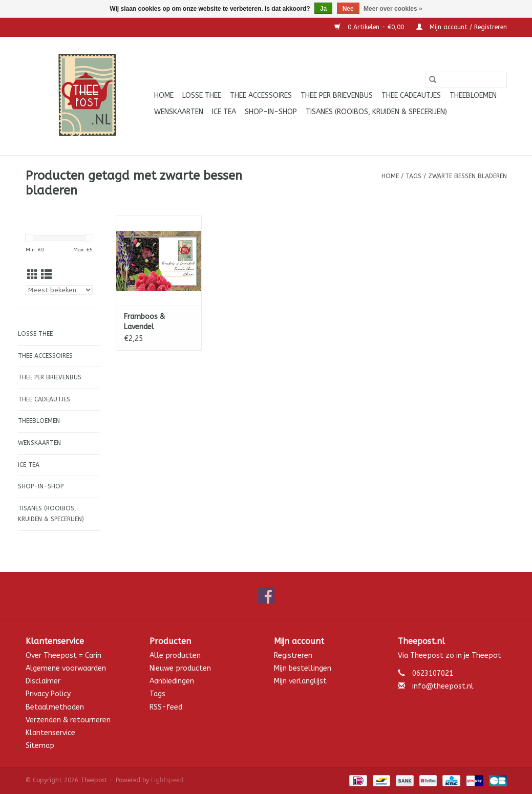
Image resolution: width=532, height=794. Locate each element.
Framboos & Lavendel (144, 322)
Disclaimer (43, 681)
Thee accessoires (261, 95)
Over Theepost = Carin (63, 656)
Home (164, 95)
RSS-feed (166, 707)
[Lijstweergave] (46, 275)
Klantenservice (50, 733)
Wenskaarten (179, 112)
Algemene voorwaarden (66, 668)
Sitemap (40, 746)
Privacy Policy (48, 694)
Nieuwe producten (180, 668)
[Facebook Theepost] (266, 595)
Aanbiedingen (172, 681)
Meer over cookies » (393, 9)
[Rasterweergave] (33, 275)
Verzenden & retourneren (68, 720)
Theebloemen (473, 95)
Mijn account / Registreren (462, 27)
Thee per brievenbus (337, 95)
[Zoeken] (466, 80)
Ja (323, 9)
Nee (348, 9)
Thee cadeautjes (411, 95)
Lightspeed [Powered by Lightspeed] (167, 780)
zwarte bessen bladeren (467, 176)
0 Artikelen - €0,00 (370, 27)
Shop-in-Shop (271, 112)
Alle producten (175, 656)
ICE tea (224, 112)
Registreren (293, 656)
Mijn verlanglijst (300, 681)
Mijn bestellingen (303, 668)
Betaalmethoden (55, 707)
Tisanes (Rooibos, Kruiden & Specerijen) (376, 112)
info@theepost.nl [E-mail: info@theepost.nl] (443, 686)
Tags (413, 176)
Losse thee (202, 95)
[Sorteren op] (59, 290)
